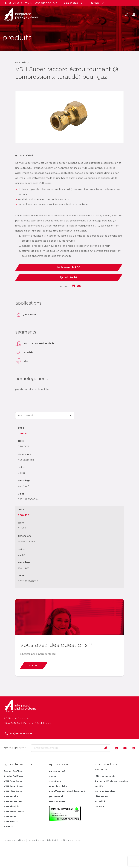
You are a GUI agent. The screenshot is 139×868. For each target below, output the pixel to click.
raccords (21, 63)
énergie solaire (58, 786)
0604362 (23, 515)
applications (59, 764)
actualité (100, 802)
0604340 (23, 434)
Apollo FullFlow (13, 776)
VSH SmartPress (14, 786)
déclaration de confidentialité (43, 840)
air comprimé (57, 771)
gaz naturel (56, 796)
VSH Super (10, 817)
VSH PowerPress (14, 812)
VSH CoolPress (13, 781)
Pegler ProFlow (13, 771)
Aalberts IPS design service (111, 781)
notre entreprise (105, 791)
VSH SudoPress (13, 802)
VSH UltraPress (13, 791)
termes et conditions (14, 840)
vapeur (53, 776)
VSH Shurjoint (12, 807)
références (101, 796)
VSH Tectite (11, 796)
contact (99, 807)
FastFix (8, 827)
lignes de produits (18, 764)
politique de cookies (71, 840)
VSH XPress (11, 822)
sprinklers (55, 781)
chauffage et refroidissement (67, 791)
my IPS (99, 786)
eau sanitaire (57, 802)
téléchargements (105, 776)
